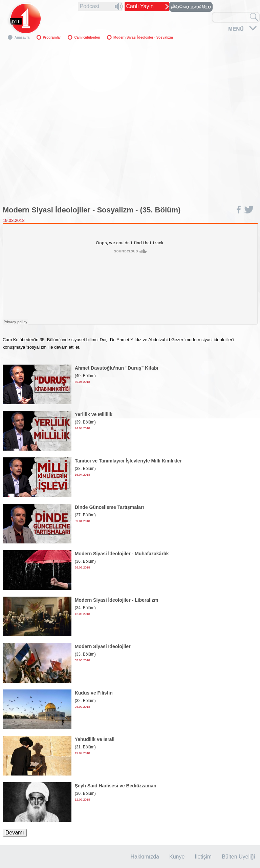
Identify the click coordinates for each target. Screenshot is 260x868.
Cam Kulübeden (87, 37)
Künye (177, 857)
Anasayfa (22, 37)
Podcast (89, 6)
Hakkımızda (145, 857)
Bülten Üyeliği (238, 857)
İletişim (203, 857)
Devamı (15, 833)
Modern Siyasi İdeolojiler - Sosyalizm (143, 37)
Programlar (52, 37)
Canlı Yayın (140, 6)
